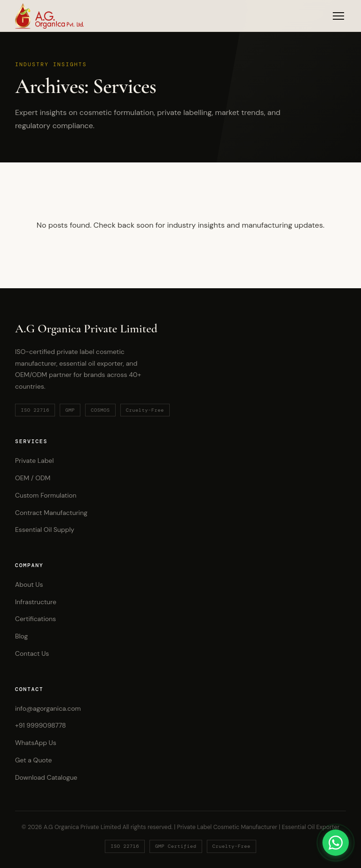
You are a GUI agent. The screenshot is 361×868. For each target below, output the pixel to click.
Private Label (34, 461)
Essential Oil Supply (45, 530)
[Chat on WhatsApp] (336, 843)
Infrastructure (36, 602)
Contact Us (32, 653)
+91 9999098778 (40, 725)
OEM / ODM (33, 478)
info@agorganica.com (48, 708)
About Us (29, 584)
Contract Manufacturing (51, 513)
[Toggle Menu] (338, 16)
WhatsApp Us (36, 743)
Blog (21, 636)
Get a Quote (33, 760)
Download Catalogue (46, 777)
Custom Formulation (46, 495)
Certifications (35, 619)
